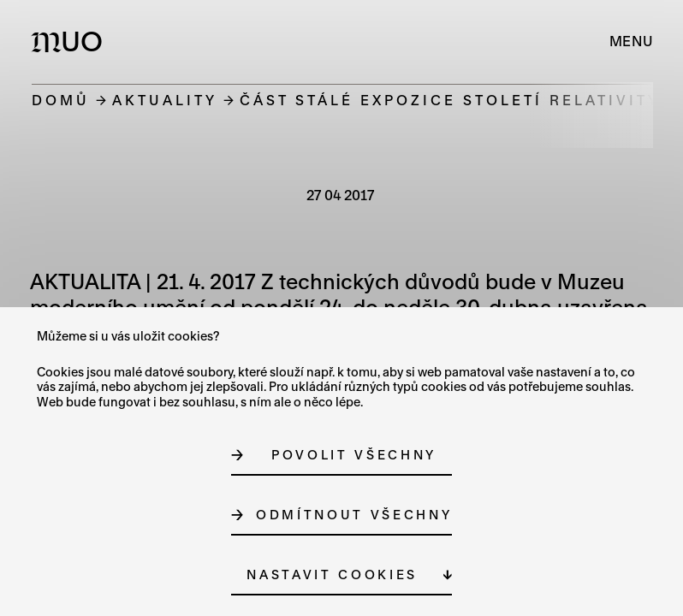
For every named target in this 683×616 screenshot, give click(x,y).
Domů (61, 100)
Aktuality (165, 100)
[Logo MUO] (71, 41)
